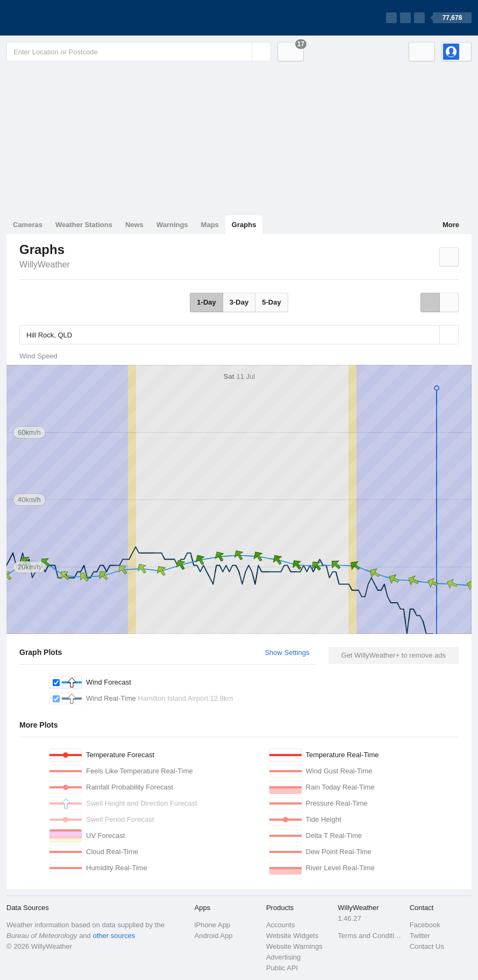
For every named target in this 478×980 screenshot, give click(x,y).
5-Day (271, 302)
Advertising (283, 957)
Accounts (280, 925)
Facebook (425, 925)
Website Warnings (294, 946)
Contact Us (427, 946)
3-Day (239, 302)
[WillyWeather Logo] (57, 18)
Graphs (244, 225)
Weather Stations (84, 225)
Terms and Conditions (370, 936)
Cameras (28, 225)
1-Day (206, 302)
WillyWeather (45, 265)
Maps (210, 225)
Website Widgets (292, 936)
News (134, 225)
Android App (214, 936)
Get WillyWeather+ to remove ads (394, 655)
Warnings (172, 225)
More (451, 225)
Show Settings (287, 653)
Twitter (420, 936)
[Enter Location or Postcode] (139, 52)
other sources (114, 936)
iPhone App (213, 925)
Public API (282, 968)
